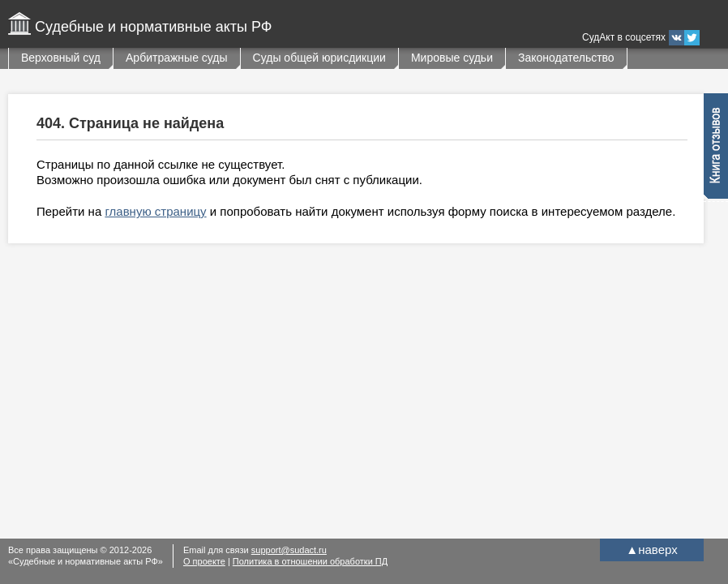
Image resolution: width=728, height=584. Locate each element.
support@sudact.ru (289, 550)
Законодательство (566, 58)
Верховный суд (61, 58)
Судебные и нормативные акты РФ (153, 27)
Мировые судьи (452, 58)
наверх (651, 550)
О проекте (204, 561)
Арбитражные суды (177, 58)
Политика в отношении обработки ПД (310, 561)
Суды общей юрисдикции (319, 58)
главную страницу (155, 211)
